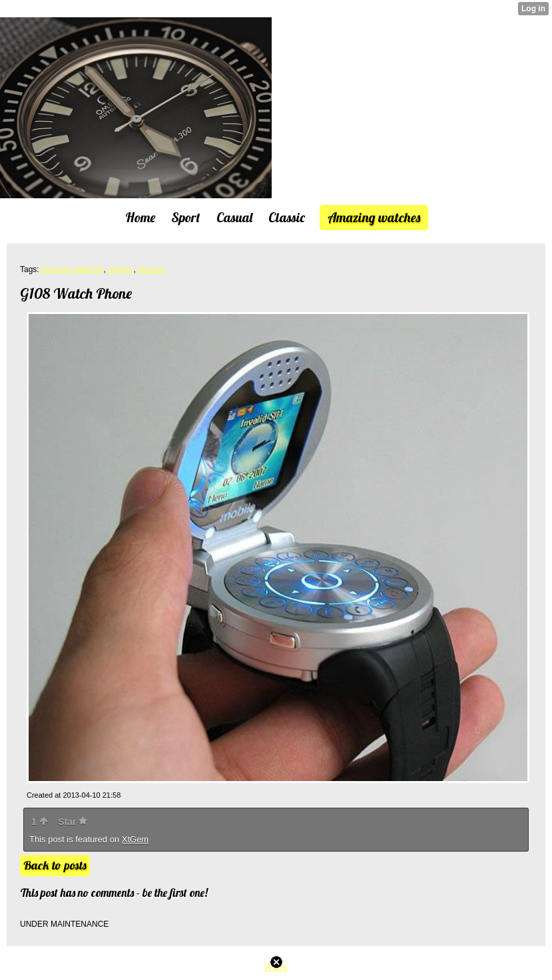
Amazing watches (72, 269)
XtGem (135, 839)
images (121, 269)
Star (73, 822)
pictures (152, 269)
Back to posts (55, 865)
